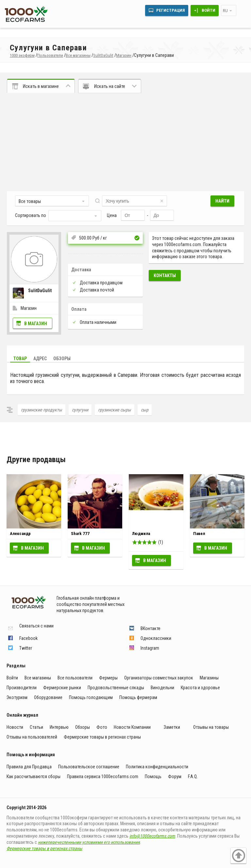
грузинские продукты (42, 410)
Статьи (36, 727)
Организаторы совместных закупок (159, 678)
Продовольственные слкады (116, 688)
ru (225, 11)
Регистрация (171, 10)
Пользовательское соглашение (89, 767)
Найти (222, 201)
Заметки (172, 727)
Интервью (59, 727)
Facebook (28, 638)
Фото (102, 727)
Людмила (141, 534)
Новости (15, 727)
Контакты (165, 275)
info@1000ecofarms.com (152, 836)
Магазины (209, 678)
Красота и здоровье (200, 688)
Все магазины (38, 678)
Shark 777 (80, 534)
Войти (209, 10)
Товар (20, 359)
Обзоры (62, 359)
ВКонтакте (151, 628)
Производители (22, 688)
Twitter (26, 648)
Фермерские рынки (62, 688)
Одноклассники (156, 638)
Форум (175, 776)
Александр (20, 534)
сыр (145, 410)
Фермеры (108, 678)
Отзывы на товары (211, 727)
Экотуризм (17, 697)
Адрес (40, 359)
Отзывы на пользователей (32, 737)
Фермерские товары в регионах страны (102, 737)
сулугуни (80, 410)
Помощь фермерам (138, 697)
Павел (199, 534)
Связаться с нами (36, 626)
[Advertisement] (125, 142)
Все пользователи (75, 678)
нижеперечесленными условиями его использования (89, 842)
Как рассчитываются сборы (33, 776)
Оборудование (48, 697)
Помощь (153, 776)
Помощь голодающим (91, 697)
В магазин (36, 324)
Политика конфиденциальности (157, 767)
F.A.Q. (193, 776)
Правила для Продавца (29, 767)
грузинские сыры (115, 410)
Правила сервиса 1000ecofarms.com (103, 776)
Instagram (150, 648)
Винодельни (162, 688)
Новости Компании (132, 727)
